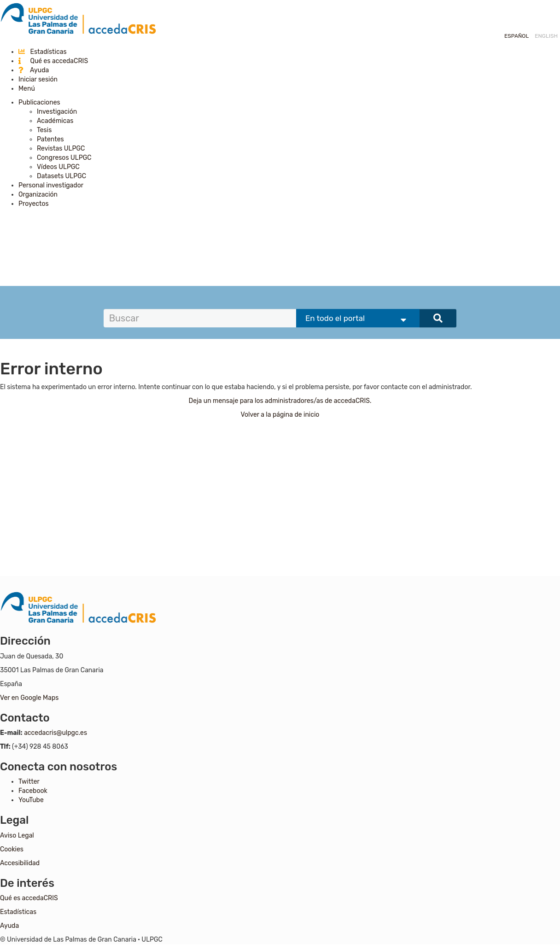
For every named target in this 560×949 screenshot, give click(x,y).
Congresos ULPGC (64, 158)
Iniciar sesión (38, 79)
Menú (27, 89)
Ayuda (34, 70)
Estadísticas (43, 52)
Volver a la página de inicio (280, 415)
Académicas (55, 121)
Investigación (57, 112)
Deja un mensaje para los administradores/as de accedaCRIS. (280, 401)
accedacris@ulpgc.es (55, 733)
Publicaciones (39, 102)
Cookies (12, 849)
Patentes (50, 139)
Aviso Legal (17, 835)
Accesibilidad (20, 863)
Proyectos (34, 204)
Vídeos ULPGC (58, 167)
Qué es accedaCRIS (53, 61)
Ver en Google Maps (29, 698)
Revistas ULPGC (61, 148)
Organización (38, 195)
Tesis (44, 130)
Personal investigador (51, 185)
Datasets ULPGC (61, 176)
